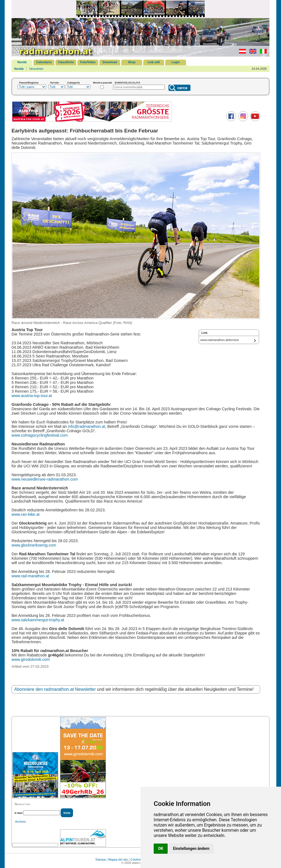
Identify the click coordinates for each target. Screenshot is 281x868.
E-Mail (19, 813)
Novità (22, 62)
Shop (132, 62)
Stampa (101, 859)
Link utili (154, 62)
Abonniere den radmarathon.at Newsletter (55, 689)
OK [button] (161, 848)
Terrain (54, 83)
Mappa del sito (118, 859)
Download (110, 62)
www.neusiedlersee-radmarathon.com (45, 479)
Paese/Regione (29, 83)
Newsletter (36, 69)
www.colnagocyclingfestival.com (40, 435)
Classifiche (66, 62)
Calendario (44, 62)
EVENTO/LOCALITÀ (127, 83)
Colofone (136, 859)
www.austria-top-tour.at (32, 396)
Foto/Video (88, 62)
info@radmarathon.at (87, 426)
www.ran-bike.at (26, 514)
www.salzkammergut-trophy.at (38, 620)
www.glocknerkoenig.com (34, 545)
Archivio (20, 822)
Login (176, 62)
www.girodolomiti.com (31, 659)
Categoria (74, 83)
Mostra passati (102, 83)
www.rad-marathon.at (30, 576)
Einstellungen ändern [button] (191, 848)
